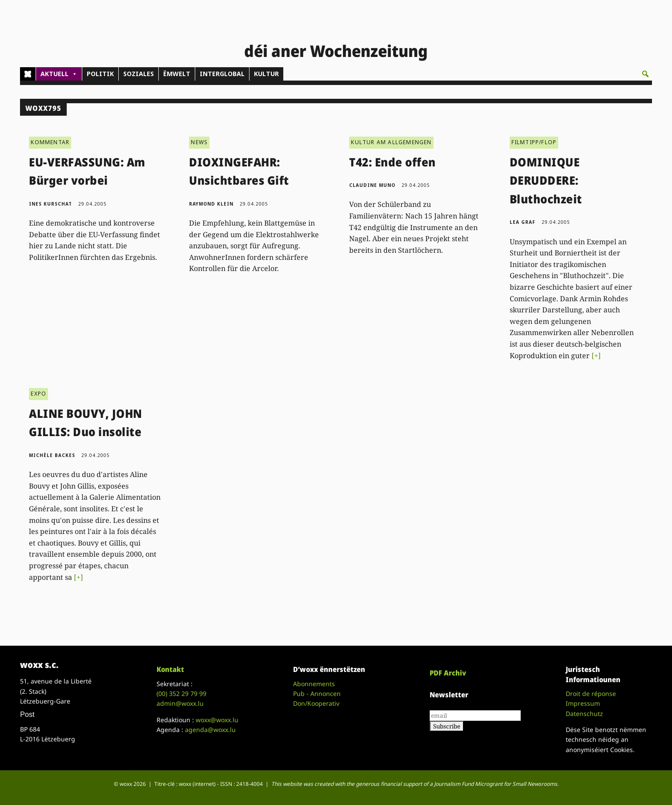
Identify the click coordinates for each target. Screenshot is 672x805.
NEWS (199, 142)
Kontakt (170, 669)
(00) (181, 694)
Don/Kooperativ (316, 703)
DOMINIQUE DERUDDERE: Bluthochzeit (546, 180)
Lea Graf (523, 222)
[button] (645, 74)
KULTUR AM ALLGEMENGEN (391, 142)
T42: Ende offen (392, 162)
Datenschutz (584, 714)
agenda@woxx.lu (210, 730)
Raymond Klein (211, 204)
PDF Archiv (448, 673)
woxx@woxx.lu (217, 720)
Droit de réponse (591, 694)
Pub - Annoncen (317, 694)
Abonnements (314, 684)
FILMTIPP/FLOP (534, 142)
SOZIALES (139, 74)
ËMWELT (177, 74)
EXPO (38, 394)
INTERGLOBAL (222, 74)
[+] (596, 356)
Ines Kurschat (50, 204)
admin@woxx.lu (180, 703)
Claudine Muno (372, 185)
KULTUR (266, 74)
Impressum (583, 703)
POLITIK (100, 74)
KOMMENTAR (50, 142)
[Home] (28, 74)
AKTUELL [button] (59, 74)
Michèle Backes (52, 455)
